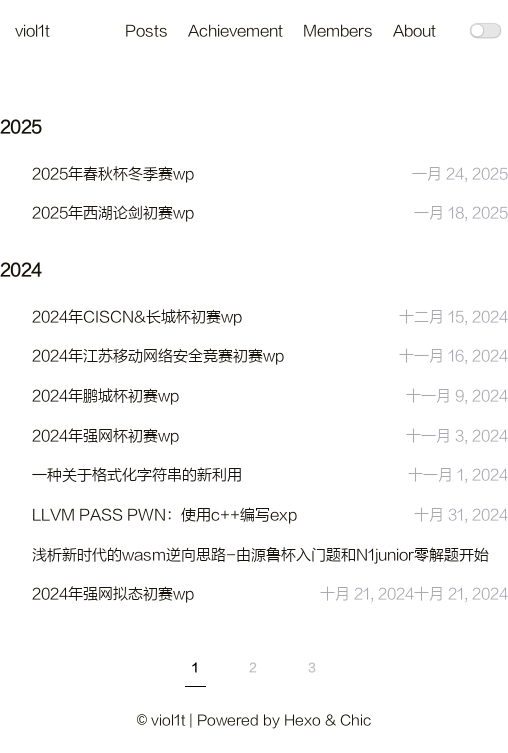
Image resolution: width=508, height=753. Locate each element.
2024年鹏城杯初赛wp (105, 396)
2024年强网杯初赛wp (105, 436)
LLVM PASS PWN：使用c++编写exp (164, 515)
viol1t (32, 31)
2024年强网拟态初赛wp (113, 594)
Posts (146, 31)
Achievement (235, 31)
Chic (355, 720)
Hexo (302, 720)
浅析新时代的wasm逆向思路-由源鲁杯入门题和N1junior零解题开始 (260, 555)
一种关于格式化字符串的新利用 (137, 475)
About (414, 31)
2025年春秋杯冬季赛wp (113, 174)
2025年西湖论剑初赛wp (113, 213)
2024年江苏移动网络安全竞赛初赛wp (158, 356)
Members (338, 31)
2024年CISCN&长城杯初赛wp (137, 317)
